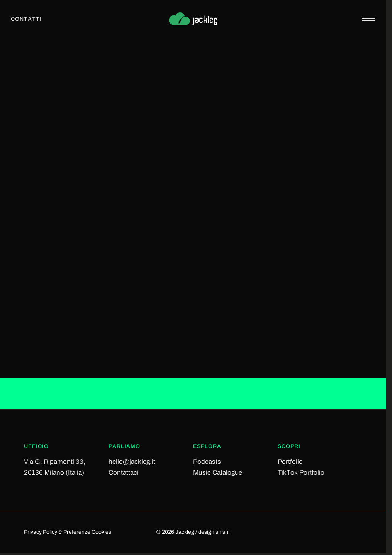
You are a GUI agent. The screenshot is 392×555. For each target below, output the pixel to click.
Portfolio (290, 462)
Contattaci (124, 473)
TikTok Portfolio (301, 473)
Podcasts (207, 462)
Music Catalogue (218, 473)
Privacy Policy (41, 532)
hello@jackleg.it (132, 462)
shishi (222, 532)
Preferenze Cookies (87, 532)
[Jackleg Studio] (193, 19)
